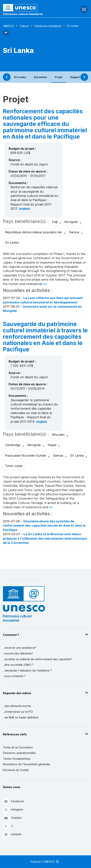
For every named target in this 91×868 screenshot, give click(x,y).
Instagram (13, 810)
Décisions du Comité (16, 770)
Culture (24, 26)
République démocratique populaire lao (34, 232)
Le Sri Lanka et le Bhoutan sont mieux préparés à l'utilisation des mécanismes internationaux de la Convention (45, 538)
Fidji (55, 222)
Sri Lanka (20, 77)
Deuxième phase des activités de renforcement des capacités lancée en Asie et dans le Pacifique (44, 526)
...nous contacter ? (14, 676)
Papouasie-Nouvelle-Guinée (25, 455)
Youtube (12, 818)
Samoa (74, 232)
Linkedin (12, 834)
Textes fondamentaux (17, 759)
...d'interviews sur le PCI (18, 712)
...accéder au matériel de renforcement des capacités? (37, 659)
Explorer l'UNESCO (45, 862)
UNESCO (8, 26)
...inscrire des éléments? (18, 653)
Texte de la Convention (18, 747)
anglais (24, 209)
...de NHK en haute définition (21, 717)
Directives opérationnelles (19, 753)
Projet (59, 77)
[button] (6, 35)
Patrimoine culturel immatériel (23, 14)
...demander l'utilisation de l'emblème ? (27, 670)
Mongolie (71, 222)
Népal (52, 445)
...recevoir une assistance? (20, 648)
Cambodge (13, 445)
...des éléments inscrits (17, 706)
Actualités (40, 77)
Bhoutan (58, 435)
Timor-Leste (14, 466)
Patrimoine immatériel (48, 26)
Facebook (13, 801)
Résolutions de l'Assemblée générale (26, 764)
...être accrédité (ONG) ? (18, 665)
